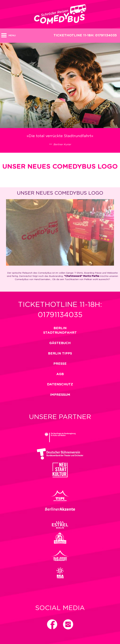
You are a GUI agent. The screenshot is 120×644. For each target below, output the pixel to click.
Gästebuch (60, 343)
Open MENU (4, 35)
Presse (60, 364)
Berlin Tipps (60, 354)
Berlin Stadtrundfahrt (60, 331)
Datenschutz (60, 384)
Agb (60, 374)
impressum (60, 395)
